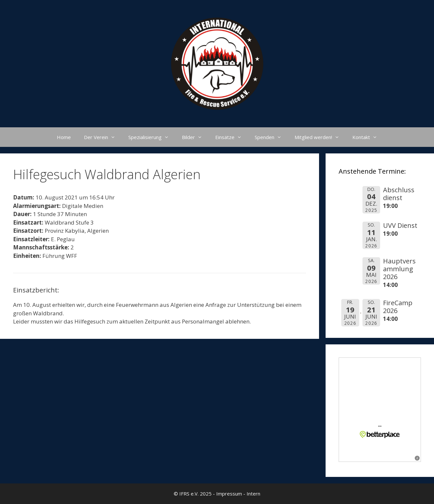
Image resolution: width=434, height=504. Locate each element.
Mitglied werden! (320, 137)
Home (64, 137)
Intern (253, 494)
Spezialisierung (152, 137)
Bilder (195, 137)
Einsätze (232, 137)
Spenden (271, 137)
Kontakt (368, 137)
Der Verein (103, 137)
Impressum (229, 494)
